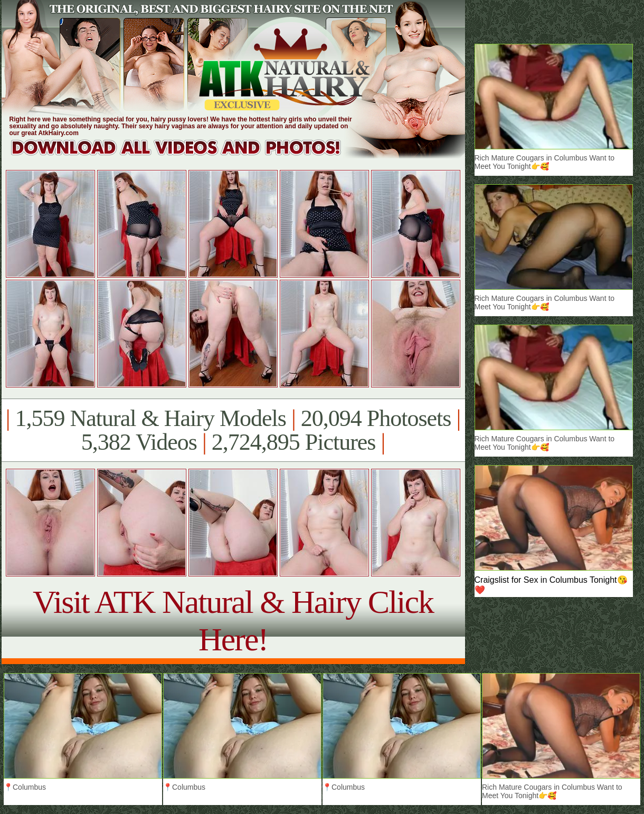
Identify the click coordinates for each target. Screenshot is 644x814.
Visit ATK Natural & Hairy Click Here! (233, 621)
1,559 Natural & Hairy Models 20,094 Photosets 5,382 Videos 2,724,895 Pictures (233, 430)
